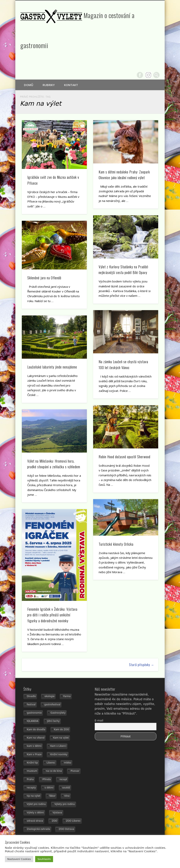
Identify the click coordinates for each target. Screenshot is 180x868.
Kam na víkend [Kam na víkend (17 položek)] (36, 738)
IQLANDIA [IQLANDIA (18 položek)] (33, 721)
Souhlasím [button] (44, 859)
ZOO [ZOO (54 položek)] (55, 821)
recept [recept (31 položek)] (63, 779)
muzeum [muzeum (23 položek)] (32, 771)
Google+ (148, 75)
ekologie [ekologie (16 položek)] (50, 696)
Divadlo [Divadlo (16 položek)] (31, 696)
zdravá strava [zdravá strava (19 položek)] (35, 821)
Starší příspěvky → (142, 665)
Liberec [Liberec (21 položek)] (51, 763)
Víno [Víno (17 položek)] (67, 796)
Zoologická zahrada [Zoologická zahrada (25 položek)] (39, 829)
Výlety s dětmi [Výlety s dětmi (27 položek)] (35, 813)
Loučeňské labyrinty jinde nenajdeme (52, 367)
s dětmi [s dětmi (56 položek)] (49, 788)
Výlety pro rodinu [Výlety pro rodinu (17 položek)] (65, 804)
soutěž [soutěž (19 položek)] (66, 788)
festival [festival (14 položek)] (31, 705)
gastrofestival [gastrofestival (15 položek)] (52, 705)
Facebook (140, 75)
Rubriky (49, 85)
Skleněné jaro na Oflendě (44, 278)
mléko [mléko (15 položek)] (68, 763)
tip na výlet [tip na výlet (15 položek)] (34, 796)
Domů (29, 85)
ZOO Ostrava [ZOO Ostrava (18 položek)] (66, 829)
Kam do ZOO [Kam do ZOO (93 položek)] (62, 730)
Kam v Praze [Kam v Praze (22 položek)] (34, 754)
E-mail (99, 720)
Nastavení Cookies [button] (19, 859)
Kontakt (71, 85)
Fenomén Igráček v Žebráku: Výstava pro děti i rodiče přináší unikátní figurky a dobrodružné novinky (52, 615)
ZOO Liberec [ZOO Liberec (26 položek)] (73, 821)
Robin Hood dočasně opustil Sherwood (124, 457)
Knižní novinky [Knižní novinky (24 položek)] (59, 754)
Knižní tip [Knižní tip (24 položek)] (32, 763)
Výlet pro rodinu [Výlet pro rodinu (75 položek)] (36, 804)
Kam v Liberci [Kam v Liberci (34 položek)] (58, 746)
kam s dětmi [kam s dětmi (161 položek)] (34, 746)
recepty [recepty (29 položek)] (31, 788)
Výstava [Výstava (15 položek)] (57, 813)
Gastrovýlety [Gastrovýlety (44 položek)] (58, 713)
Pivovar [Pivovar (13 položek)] (75, 771)
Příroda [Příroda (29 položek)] (47, 779)
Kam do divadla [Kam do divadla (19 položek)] (36, 730)
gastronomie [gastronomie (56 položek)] (34, 713)
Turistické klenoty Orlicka (116, 544)
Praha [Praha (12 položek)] (30, 779)
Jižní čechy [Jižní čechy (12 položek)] (53, 721)
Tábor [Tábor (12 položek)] (52, 796)
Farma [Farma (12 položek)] (67, 696)
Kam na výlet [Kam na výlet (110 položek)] (61, 738)
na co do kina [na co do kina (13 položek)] (54, 771)
